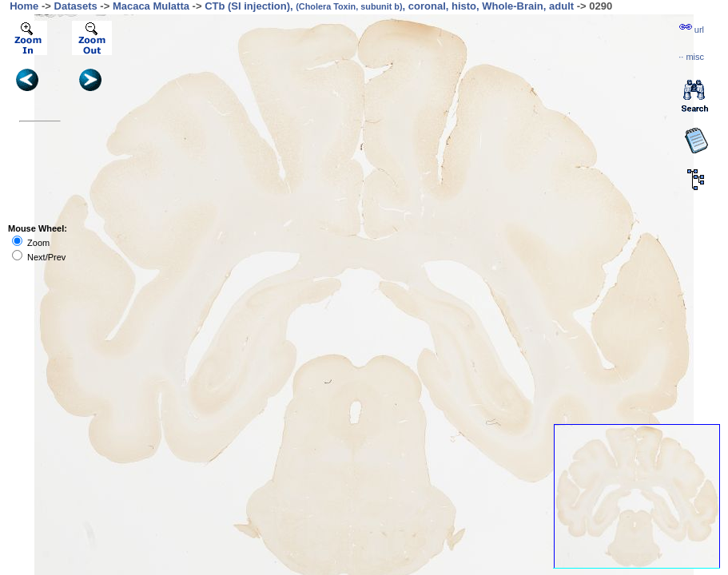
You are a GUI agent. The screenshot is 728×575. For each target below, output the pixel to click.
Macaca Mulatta (151, 6)
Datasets (76, 6)
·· (691, 57)
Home (24, 6)
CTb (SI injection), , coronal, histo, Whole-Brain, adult (389, 6)
